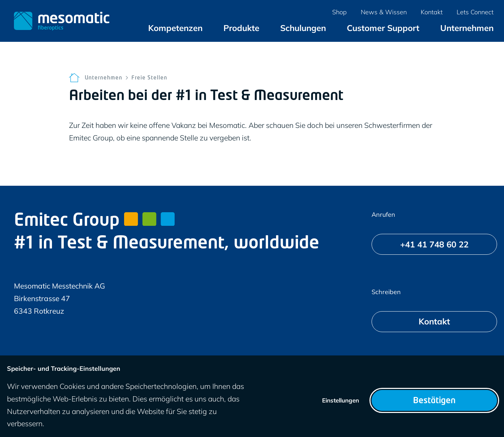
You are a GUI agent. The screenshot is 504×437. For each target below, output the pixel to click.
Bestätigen (434, 401)
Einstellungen (341, 400)
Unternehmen (104, 78)
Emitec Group (94, 221)
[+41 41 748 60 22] (434, 244)
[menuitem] (175, 28)
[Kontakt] (434, 322)
